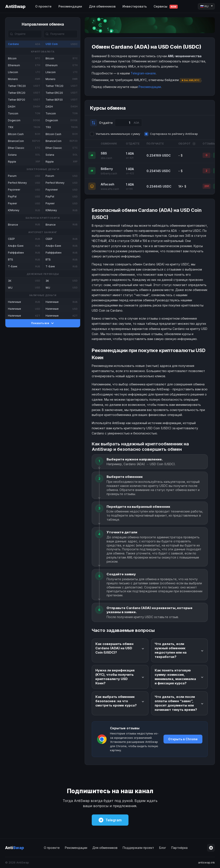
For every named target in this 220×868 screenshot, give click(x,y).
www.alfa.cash (110, 189)
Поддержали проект (138, 848)
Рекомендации (70, 6)
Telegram (110, 820)
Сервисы (166, 7)
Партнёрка (179, 848)
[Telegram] (211, 848)
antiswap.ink (206, 862)
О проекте (43, 6)
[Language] (206, 6)
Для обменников (102, 6)
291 (207, 186)
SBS (104, 153)
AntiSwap (15, 6)
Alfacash (108, 184)
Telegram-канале (143, 73)
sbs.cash (106, 158)
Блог (163, 848)
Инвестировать (135, 6)
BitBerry (107, 169)
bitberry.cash (109, 173)
